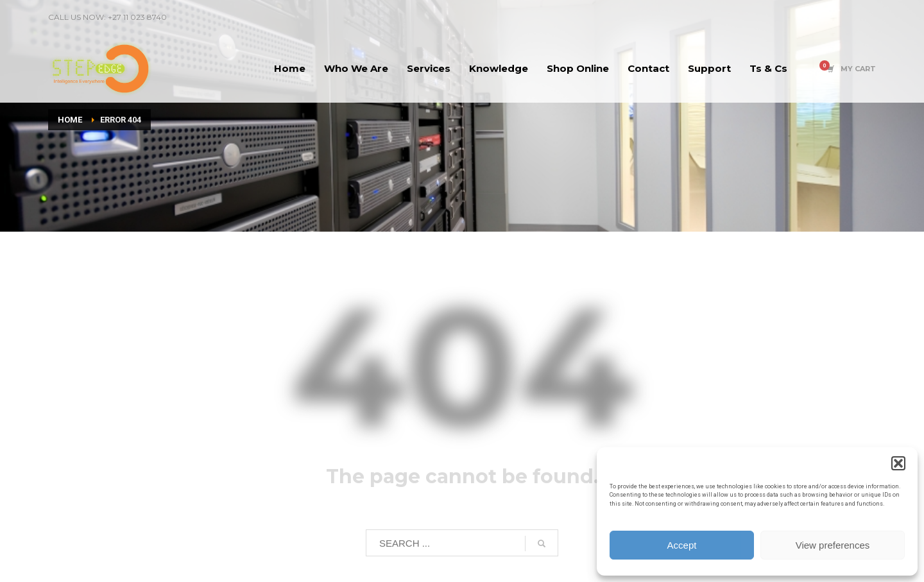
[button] (898, 463)
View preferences (833, 545)
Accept (682, 545)
